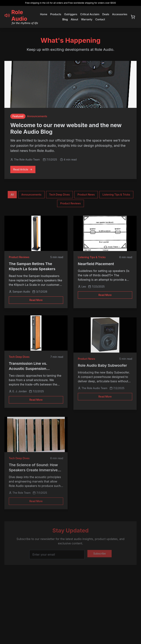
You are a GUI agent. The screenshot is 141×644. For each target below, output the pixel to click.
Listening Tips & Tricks (116, 196)
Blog (65, 19)
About (74, 19)
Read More (36, 301)
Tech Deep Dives (60, 196)
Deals (106, 14)
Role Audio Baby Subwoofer (102, 366)
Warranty (87, 19)
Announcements (31, 196)
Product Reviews (70, 204)
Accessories (120, 14)
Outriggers (71, 14)
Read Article (23, 170)
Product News (86, 196)
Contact (100, 19)
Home (44, 14)
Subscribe (100, 556)
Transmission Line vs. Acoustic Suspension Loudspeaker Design (28, 370)
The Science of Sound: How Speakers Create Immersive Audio (33, 471)
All (12, 196)
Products (56, 14)
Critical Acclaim (90, 14)
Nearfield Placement (96, 266)
